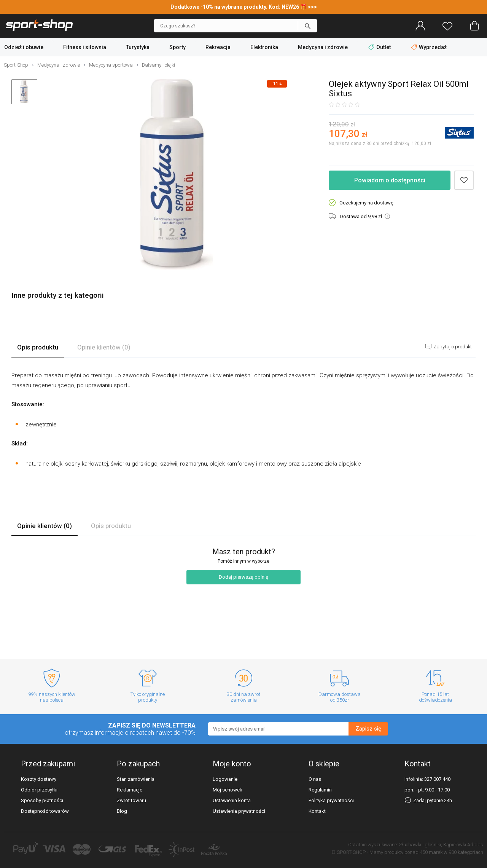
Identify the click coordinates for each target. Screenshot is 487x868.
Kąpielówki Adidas (463, 845)
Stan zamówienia (136, 779)
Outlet (380, 47)
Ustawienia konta (232, 800)
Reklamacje (130, 790)
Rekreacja (218, 47)
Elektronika (264, 47)
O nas (315, 779)
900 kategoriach (466, 852)
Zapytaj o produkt (452, 347)
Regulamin (320, 790)
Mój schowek (228, 790)
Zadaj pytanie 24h (428, 800)
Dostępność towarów (45, 811)
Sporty (177, 47)
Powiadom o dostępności (390, 180)
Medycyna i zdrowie (323, 47)
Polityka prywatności (331, 800)
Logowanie (225, 779)
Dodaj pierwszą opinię (243, 577)
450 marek (431, 852)
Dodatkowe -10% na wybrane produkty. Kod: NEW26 (235, 7)
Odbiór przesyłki (39, 790)
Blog (122, 811)
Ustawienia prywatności (239, 811)
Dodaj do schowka (464, 180)
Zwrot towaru (131, 800)
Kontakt (317, 811)
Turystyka (138, 47)
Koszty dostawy (39, 779)
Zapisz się (368, 729)
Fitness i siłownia (85, 47)
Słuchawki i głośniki (420, 845)
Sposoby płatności (42, 800)
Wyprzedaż (429, 47)
